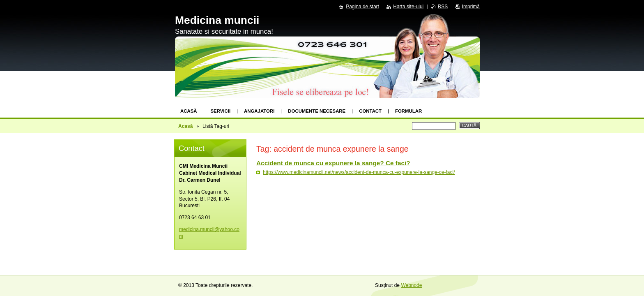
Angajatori (259, 111)
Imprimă (471, 7)
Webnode (411, 285)
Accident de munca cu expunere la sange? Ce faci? (333, 163)
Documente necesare (317, 111)
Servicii (221, 111)
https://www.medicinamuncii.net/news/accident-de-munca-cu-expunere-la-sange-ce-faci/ (359, 172)
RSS (443, 7)
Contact (370, 111)
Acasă (189, 111)
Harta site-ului (408, 7)
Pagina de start (362, 7)
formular (408, 111)
